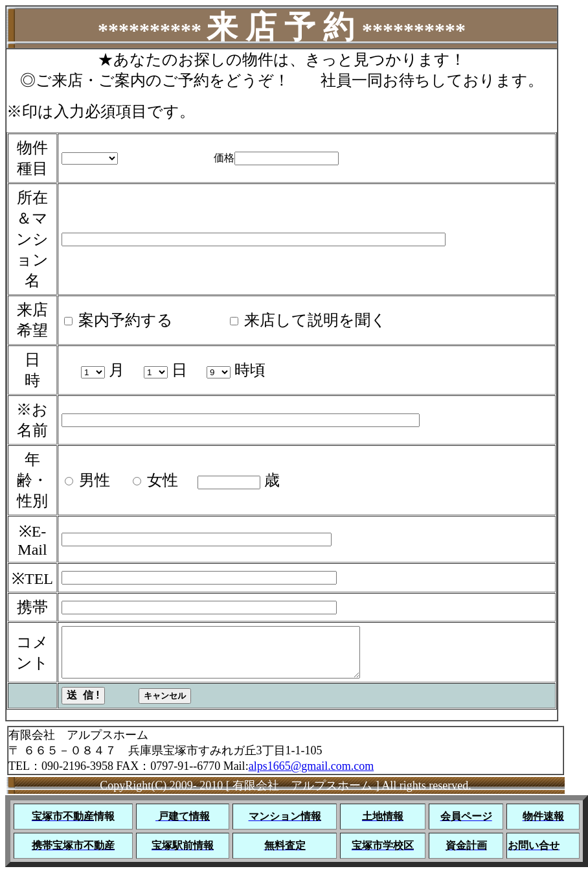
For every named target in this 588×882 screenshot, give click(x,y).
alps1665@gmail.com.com (311, 776)
